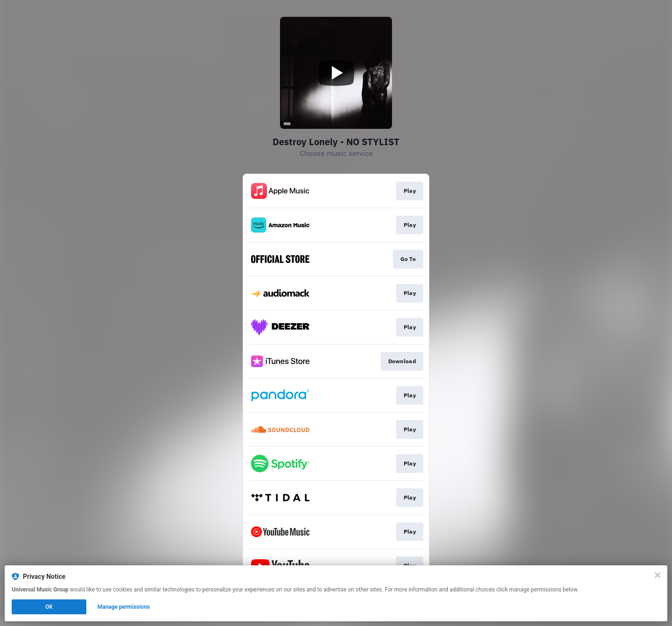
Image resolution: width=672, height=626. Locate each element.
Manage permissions (124, 607)
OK (49, 607)
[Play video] (336, 73)
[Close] (658, 575)
